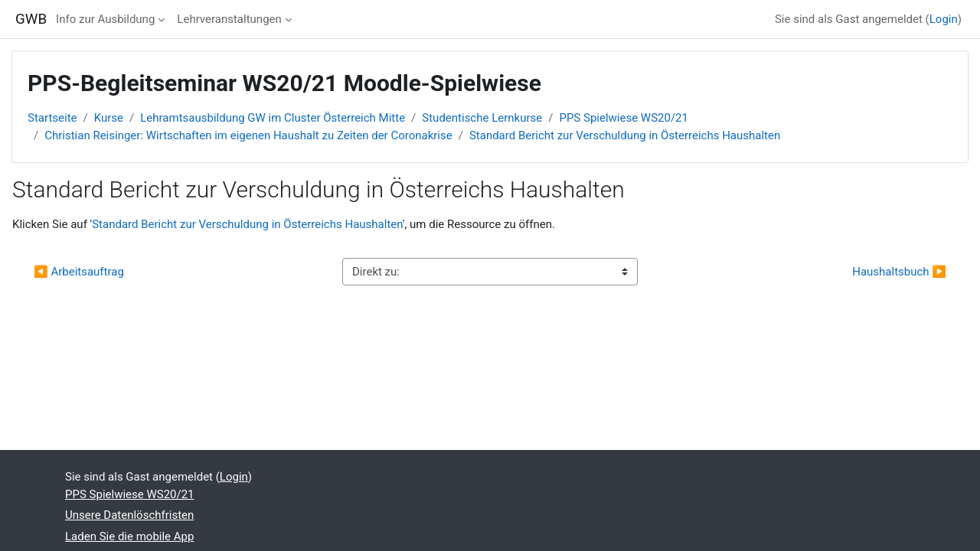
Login (944, 19)
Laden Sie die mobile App (129, 536)
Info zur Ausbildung (105, 19)
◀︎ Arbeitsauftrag (79, 272)
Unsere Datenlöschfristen (129, 515)
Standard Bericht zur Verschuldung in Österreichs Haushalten (625, 135)
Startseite (52, 118)
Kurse (109, 118)
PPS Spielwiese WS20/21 (624, 118)
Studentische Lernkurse (482, 118)
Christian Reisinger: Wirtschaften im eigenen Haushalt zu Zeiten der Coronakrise (248, 135)
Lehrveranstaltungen (229, 19)
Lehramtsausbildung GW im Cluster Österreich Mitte (273, 118)
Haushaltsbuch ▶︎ (899, 272)
